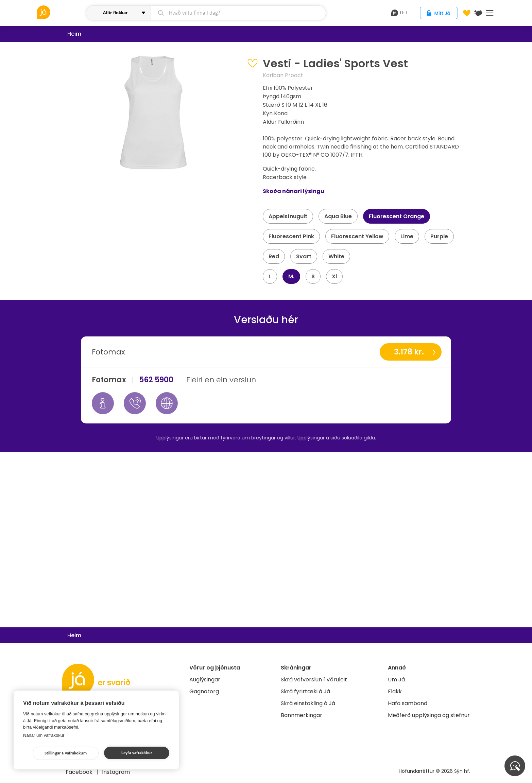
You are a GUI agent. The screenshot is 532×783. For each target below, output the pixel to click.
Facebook (80, 772)
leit (400, 13)
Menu (490, 13)
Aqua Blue (338, 216)
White (336, 256)
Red (274, 256)
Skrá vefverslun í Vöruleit (314, 680)
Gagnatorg (204, 691)
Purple (439, 236)
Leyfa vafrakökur (137, 753)
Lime (407, 236)
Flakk (395, 691)
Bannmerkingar (302, 715)
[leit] (238, 13)
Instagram (116, 772)
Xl (334, 276)
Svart (304, 256)
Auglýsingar (205, 680)
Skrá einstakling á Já (308, 703)
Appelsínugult (288, 216)
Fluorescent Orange (397, 216)
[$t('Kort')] (478, 13)
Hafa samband (408, 703)
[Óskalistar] (467, 13)
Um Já (396, 680)
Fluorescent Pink (291, 236)
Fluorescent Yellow (357, 236)
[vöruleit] (61, 12)
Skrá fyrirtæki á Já (305, 691)
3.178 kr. (409, 352)
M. (291, 276)
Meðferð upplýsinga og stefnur (429, 715)
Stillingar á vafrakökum (66, 753)
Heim (74, 34)
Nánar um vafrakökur (44, 735)
